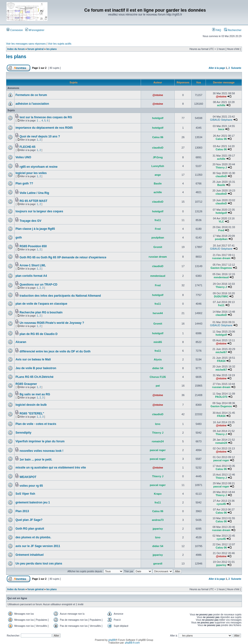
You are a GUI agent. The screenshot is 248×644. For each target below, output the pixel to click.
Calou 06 (158, 137)
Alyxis (158, 359)
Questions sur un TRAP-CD (39, 285)
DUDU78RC (221, 296)
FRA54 (221, 361)
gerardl (158, 564)
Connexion (15, 30)
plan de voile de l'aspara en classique (41, 304)
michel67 (221, 352)
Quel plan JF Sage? (29, 520)
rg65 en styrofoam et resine (39, 167)
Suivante (236, 68)
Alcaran (21, 342)
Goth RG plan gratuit (30, 529)
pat (158, 386)
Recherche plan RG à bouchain (41, 312)
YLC (221, 222)
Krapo (158, 494)
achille (221, 105)
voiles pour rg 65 (31, 486)
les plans (51, 49)
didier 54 (158, 368)
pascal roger (158, 450)
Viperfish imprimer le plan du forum (40, 441)
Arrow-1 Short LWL (33, 265)
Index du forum (16, 49)
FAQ (217, 30)
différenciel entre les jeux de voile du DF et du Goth (55, 351)
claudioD (158, 148)
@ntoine (158, 95)
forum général (35, 49)
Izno (158, 424)
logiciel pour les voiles (31, 173)
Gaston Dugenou (221, 268)
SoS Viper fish (25, 494)
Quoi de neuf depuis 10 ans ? (40, 136)
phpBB (112, 640)
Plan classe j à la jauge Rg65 (35, 229)
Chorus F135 (158, 377)
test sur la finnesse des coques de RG (46, 117)
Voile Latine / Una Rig (34, 193)
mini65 (158, 342)
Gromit (158, 247)
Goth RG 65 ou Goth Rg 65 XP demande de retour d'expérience (63, 257)
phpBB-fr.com (133, 643)
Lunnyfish (158, 166)
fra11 (158, 220)
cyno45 (221, 504)
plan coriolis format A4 (31, 276)
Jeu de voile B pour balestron (36, 368)
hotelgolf (158, 118)
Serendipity (23, 433)
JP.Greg (158, 157)
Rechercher (233, 30)
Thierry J (221, 167)
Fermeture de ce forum (31, 95)
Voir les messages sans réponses (26, 44)
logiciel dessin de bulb (31, 405)
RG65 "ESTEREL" (32, 413)
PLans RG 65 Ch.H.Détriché (35, 377)
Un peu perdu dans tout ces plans (39, 564)
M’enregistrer (35, 30)
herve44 (158, 313)
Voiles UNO (23, 157)
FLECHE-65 (27, 147)
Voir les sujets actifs (60, 44)
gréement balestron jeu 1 (33, 502)
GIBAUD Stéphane (221, 120)
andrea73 (158, 520)
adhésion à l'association (32, 104)
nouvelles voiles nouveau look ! (42, 451)
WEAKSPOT (28, 477)
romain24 (158, 441)
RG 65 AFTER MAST (34, 201)
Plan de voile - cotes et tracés (36, 424)
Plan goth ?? (24, 183)
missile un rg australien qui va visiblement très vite (51, 468)
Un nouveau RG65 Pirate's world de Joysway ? (52, 323)
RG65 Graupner (26, 384)
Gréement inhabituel (30, 555)
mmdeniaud (158, 276)
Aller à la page (217, 68)
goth (19, 238)
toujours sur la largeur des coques (39, 211)
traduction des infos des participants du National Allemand (60, 296)
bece (221, 129)
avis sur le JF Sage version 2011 (38, 546)
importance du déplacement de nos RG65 (44, 128)
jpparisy (158, 529)
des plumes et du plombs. (33, 537)
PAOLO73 (221, 397)
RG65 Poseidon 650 (33, 246)
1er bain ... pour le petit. (36, 460)
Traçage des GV (31, 221)
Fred (158, 229)
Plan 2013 (22, 511)
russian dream (158, 257)
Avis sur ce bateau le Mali (33, 359)
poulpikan (158, 238)
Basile (158, 183)
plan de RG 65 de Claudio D (39, 334)
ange (158, 175)
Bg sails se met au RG (35, 394)
